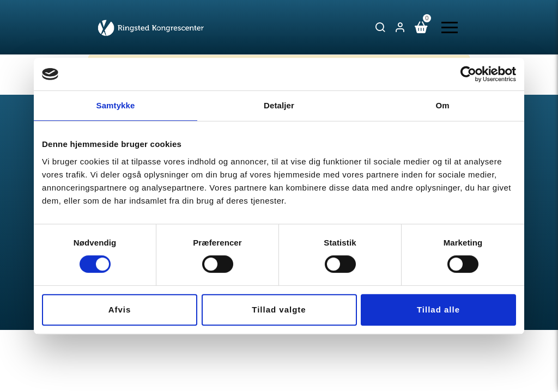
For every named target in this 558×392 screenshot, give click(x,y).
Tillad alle (438, 310)
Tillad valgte (279, 310)
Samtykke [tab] (116, 105)
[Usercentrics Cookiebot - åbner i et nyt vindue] (468, 74)
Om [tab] (442, 105)
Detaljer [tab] (279, 105)
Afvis (120, 310)
